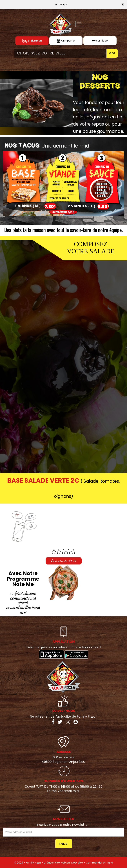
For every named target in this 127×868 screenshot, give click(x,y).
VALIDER (64, 844)
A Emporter (66, 41)
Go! (112, 53)
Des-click (77, 863)
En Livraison (32, 41)
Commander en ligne (99, 863)
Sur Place (100, 41)
